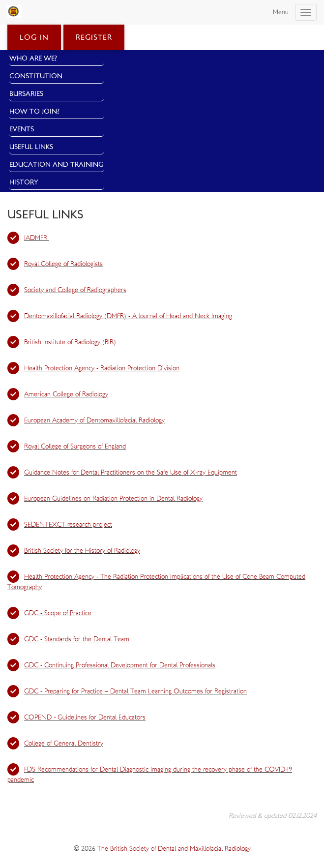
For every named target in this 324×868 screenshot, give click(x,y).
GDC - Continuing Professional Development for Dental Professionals (120, 665)
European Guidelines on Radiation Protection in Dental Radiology (113, 499)
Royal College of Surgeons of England (75, 447)
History (24, 182)
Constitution (36, 76)
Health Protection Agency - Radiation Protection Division (102, 368)
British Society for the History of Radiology (82, 551)
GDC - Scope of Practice (58, 613)
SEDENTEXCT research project (68, 525)
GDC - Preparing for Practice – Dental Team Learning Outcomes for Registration (135, 691)
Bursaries (26, 94)
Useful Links (31, 147)
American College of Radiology (66, 394)
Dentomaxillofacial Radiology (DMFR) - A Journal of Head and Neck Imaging (128, 316)
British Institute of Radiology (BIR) (70, 342)
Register (94, 38)
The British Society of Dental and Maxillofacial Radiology (174, 849)
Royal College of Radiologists (63, 264)
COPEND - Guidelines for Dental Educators (85, 718)
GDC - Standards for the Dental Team (77, 639)
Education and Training (57, 165)
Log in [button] (34, 38)
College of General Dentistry (64, 744)
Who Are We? (33, 59)
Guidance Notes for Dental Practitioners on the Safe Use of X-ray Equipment (131, 473)
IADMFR (37, 238)
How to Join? (34, 112)
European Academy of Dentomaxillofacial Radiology (94, 420)
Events (22, 129)
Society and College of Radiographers (75, 290)
